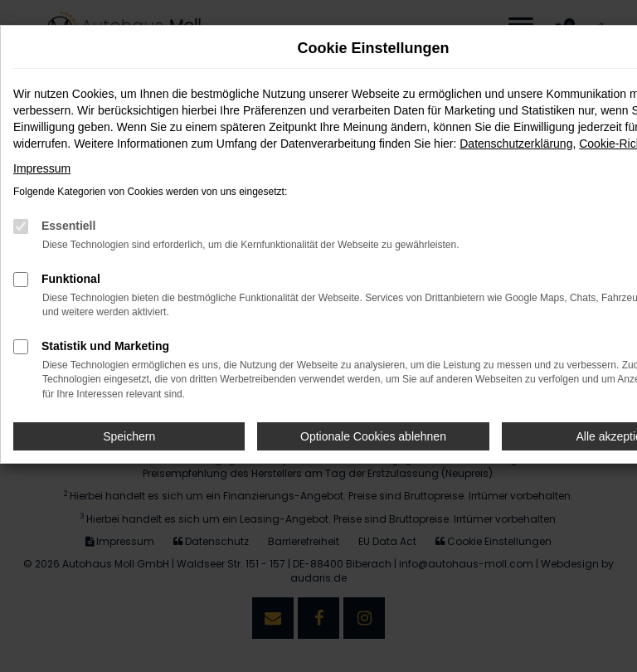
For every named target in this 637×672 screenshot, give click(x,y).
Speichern (129, 436)
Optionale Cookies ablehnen (373, 436)
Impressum (42, 168)
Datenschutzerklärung (516, 144)
